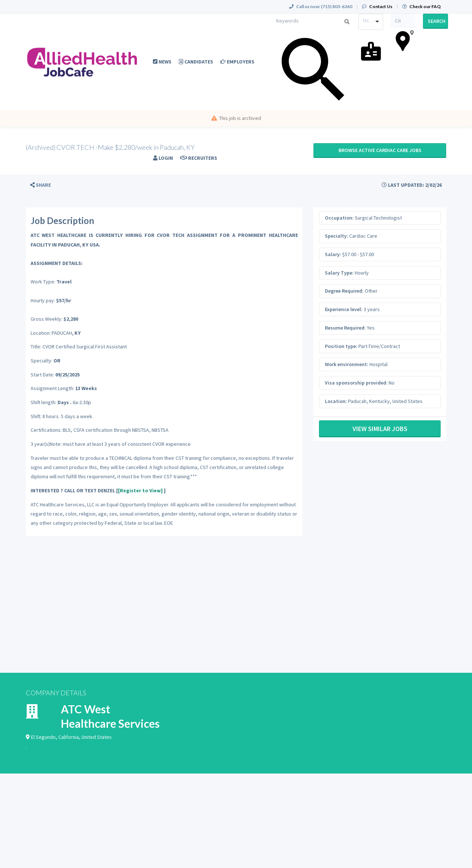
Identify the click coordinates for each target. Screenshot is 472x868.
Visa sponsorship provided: (356, 383)
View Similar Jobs (380, 429)
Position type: (341, 346)
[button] (41, 185)
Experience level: (344, 309)
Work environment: (347, 364)
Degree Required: (344, 291)
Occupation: (339, 218)
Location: (336, 401)
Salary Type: (339, 273)
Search (437, 21)
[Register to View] (140, 490)
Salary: (333, 254)
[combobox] (371, 22)
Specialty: (336, 236)
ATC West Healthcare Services (110, 716)
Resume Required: (345, 328)
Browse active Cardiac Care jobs (380, 150)
